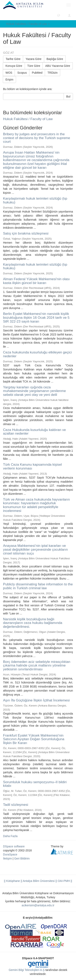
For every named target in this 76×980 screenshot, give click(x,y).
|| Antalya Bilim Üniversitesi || (38, 881)
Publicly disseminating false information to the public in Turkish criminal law (38, 586)
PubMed (37, 73)
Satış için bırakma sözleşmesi (26, 233)
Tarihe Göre (13, 59)
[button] (59, 15)
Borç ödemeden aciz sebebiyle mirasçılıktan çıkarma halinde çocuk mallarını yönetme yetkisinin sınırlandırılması (37, 666)
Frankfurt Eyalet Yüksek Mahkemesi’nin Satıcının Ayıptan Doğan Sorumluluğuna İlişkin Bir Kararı (34, 739)
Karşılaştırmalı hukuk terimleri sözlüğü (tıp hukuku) (35, 200)
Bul (68, 96)
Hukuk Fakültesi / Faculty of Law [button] (28, 24)
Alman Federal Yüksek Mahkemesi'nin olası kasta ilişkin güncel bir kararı (36, 281)
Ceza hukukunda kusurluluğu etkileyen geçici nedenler (37, 354)
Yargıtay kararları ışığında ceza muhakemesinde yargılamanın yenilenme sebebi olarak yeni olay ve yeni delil (34, 391)
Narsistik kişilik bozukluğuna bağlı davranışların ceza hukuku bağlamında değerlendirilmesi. (33, 623)
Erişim (9, 80)
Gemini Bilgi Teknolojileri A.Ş (27, 970)
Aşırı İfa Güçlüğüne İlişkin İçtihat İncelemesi (36, 700)
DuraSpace (10, 854)
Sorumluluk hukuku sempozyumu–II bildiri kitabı (35, 784)
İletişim (7, 858)
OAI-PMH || (65, 881)
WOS (9, 73)
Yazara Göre (33, 59)
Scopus (22, 73)
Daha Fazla (10, 836)
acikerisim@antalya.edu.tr (38, 905)
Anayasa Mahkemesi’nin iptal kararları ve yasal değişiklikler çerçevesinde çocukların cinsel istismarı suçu (35, 549)
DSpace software (14, 846)
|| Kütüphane (12, 881)
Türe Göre (34, 66)
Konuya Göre (14, 66)
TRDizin (52, 73)
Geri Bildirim (22, 858)
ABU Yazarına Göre (58, 66)
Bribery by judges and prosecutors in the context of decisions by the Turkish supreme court (37, 138)
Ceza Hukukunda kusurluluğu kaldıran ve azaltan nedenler (34, 432)
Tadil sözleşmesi (16, 805)
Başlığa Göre (55, 59)
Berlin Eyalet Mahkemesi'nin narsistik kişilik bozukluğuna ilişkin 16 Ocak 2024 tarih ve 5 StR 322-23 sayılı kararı (36, 318)
